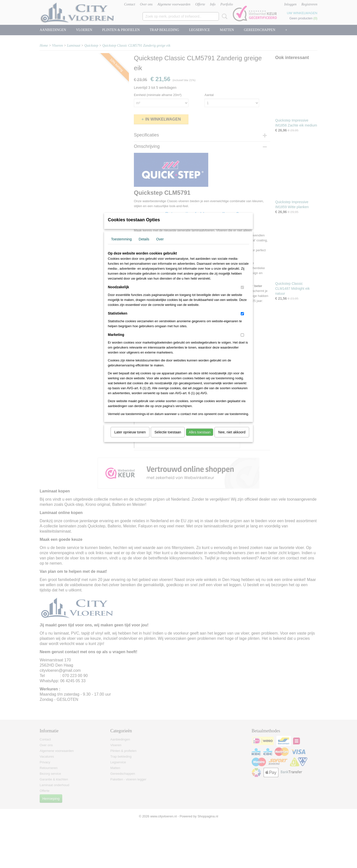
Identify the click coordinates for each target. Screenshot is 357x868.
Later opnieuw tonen (130, 439)
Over (160, 246)
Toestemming (121, 246)
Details (144, 246)
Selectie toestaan (168, 439)
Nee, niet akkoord (232, 439)
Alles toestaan (200, 439)
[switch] (242, 294)
